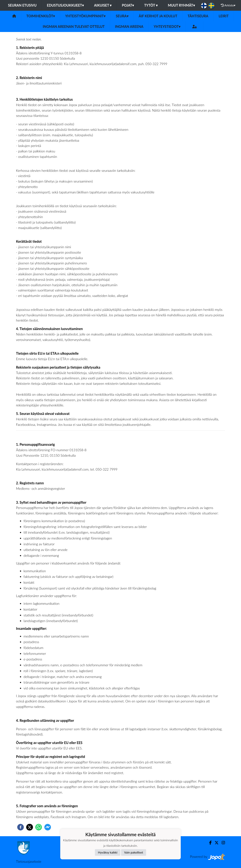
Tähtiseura (198, 16)
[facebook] (21, 827)
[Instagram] (222, 843)
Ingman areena (129, 27)
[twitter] (30, 827)
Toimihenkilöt (41, 16)
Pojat (128, 5)
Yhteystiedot (167, 27)
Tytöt (151, 5)
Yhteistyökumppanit (85, 16)
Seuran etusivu (22, 5)
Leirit (224, 16)
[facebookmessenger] (48, 827)
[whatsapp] (39, 827)
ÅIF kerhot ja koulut (158, 16)
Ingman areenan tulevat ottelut (74, 27)
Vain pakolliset (134, 852)
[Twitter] (215, 843)
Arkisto (228, 5)
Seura (122, 16)
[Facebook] (209, 843)
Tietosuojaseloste (29, 861)
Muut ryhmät (181, 5)
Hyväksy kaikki (108, 852)
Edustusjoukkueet (65, 5)
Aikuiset (103, 5)
